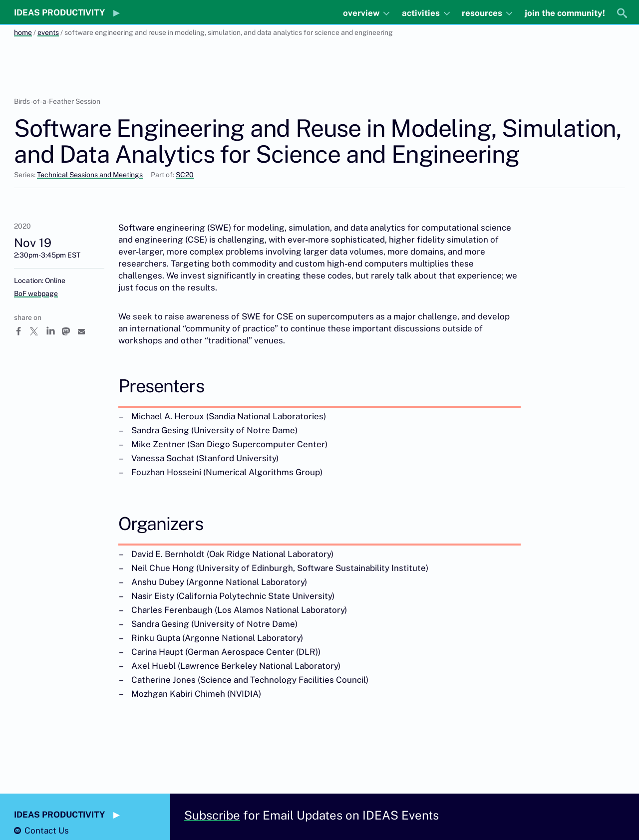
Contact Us (47, 831)
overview (362, 13)
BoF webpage (36, 293)
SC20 (185, 175)
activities (422, 13)
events (48, 32)
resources (483, 13)
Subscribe (212, 815)
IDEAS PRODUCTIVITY (59, 12)
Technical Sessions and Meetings (90, 175)
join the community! (565, 13)
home (23, 32)
